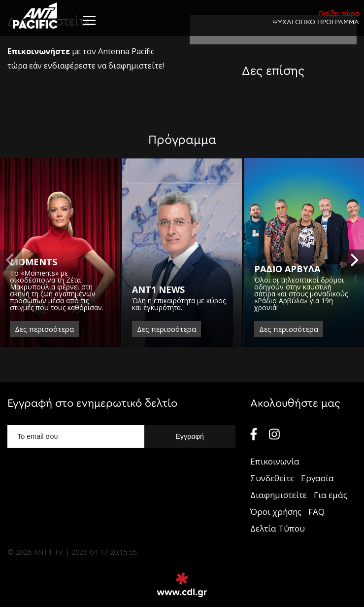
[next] (353, 260)
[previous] (11, 260)
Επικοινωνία (275, 461)
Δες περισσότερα (44, 329)
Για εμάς (331, 495)
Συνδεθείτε (272, 478)
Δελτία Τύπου (278, 528)
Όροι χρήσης (276, 512)
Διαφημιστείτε (279, 495)
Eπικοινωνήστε (39, 51)
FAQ (316, 512)
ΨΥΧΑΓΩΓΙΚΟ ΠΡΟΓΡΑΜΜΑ (316, 18)
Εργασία (317, 478)
